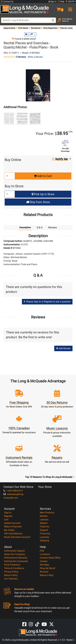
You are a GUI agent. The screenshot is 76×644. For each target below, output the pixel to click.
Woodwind (36, 28)
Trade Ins (45, 527)
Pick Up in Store (43, 194)
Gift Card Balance (13, 534)
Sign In (8, 513)
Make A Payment (13, 527)
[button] (57, 8)
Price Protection (12, 565)
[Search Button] (53, 20)
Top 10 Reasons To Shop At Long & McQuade (50, 477)
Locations (45, 554)
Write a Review (35, 57)
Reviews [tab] (53, 227)
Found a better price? (24, 39)
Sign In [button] (53, 1)
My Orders (9, 530)
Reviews (44, 572)
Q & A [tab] (40, 227)
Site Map (44, 565)
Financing (45, 534)
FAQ (42, 551)
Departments (9, 28)
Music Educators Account (17, 537)
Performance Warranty (16, 558)
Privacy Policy (11, 572)
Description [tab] (25, 227)
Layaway (44, 537)
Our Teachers (11, 579)
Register (8, 516)
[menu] (70, 8)
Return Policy (11, 575)
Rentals (44, 516)
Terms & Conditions (14, 568)
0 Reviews (21, 57)
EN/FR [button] (70, 1)
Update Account (12, 523)
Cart (6, 520)
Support (44, 530)
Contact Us (7, 2)
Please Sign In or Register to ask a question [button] (47, 302)
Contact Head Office (50, 558)
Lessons (44, 520)
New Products (47, 513)
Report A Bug (47, 575)
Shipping (44, 541)
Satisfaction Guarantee (16, 561)
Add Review (63, 348)
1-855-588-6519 (13, 491)
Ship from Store (38, 202)
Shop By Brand (47, 568)
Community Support (14, 551)
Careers (44, 561)
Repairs (44, 523)
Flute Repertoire (50, 28)
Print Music (23, 28)
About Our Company (15, 554)
